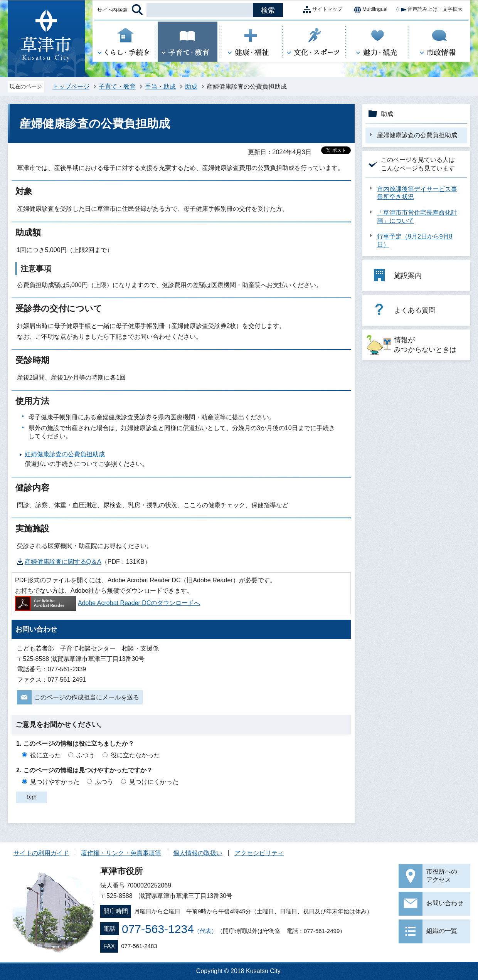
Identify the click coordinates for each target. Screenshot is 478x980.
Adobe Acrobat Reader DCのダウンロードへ (108, 603)
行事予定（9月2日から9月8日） (415, 240)
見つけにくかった (154, 782)
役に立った (45, 755)
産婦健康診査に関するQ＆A (63, 562)
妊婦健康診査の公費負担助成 (65, 454)
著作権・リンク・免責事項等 (121, 853)
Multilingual (369, 10)
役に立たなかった (135, 755)
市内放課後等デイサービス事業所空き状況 (417, 193)
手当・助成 (160, 87)
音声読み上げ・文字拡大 (429, 10)
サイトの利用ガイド (41, 853)
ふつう (86, 755)
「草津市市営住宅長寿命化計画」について (417, 217)
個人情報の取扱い (198, 853)
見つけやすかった (55, 782)
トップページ (71, 87)
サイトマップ (321, 10)
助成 (191, 87)
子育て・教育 (117, 87)
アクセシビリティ (259, 853)
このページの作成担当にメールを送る (87, 697)
